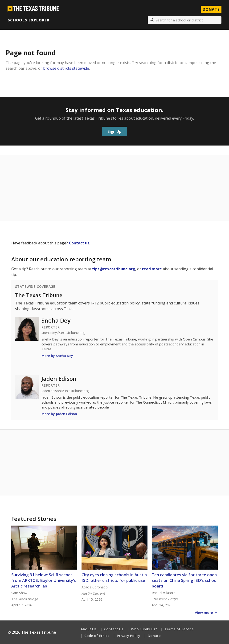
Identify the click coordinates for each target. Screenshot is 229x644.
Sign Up (114, 131)
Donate (154, 636)
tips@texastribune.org (114, 269)
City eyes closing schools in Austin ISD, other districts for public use (114, 577)
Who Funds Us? (144, 629)
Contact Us (114, 629)
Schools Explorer (28, 20)
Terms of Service (179, 629)
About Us (89, 629)
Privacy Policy (129, 636)
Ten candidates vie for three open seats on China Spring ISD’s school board (185, 580)
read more (152, 269)
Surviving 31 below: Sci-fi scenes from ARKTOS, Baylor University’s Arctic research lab (44, 580)
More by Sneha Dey (57, 356)
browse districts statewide (66, 68)
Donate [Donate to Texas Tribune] (211, 9)
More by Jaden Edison (59, 414)
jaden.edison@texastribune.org (65, 391)
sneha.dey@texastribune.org (63, 333)
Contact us (79, 243)
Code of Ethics (97, 636)
